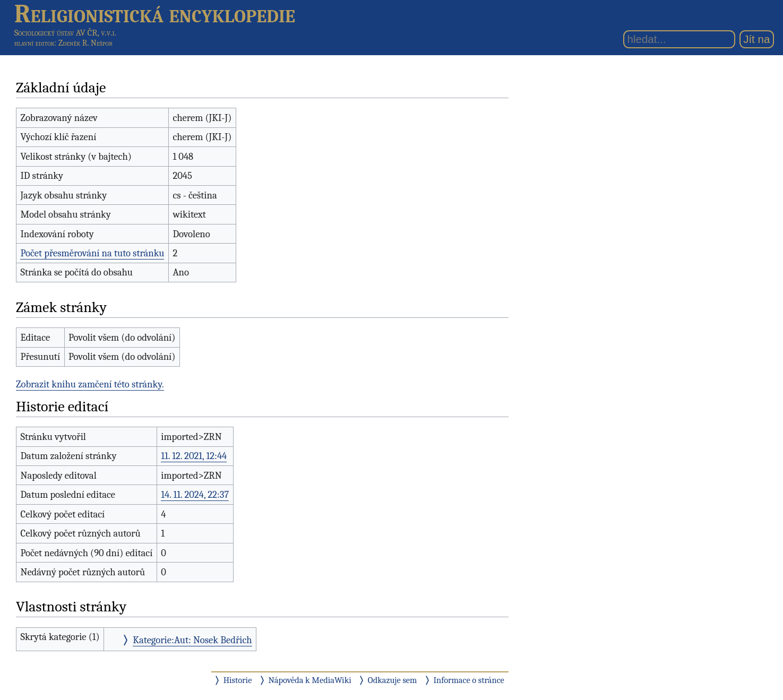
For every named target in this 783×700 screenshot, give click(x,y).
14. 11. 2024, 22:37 (195, 495)
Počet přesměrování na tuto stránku (92, 253)
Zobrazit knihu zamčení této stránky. (90, 384)
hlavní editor (35, 43)
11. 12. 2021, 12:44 (194, 456)
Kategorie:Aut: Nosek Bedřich (192, 640)
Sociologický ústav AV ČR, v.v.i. (65, 33)
